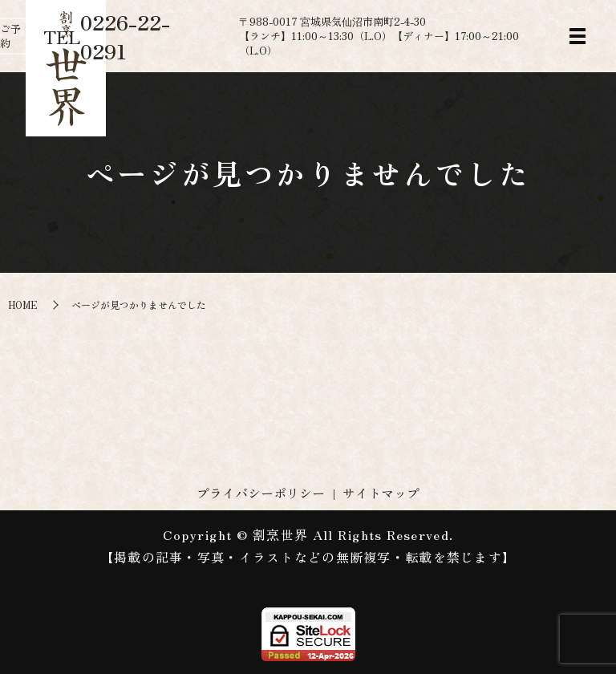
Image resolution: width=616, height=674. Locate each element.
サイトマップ (381, 493)
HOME (23, 305)
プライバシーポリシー (261, 493)
